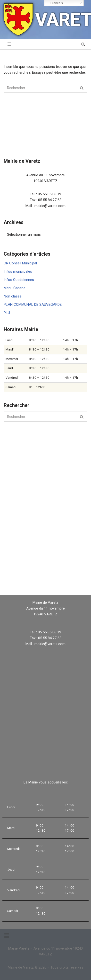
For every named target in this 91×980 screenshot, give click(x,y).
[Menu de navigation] (9, 44)
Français (54, 3)
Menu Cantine (15, 288)
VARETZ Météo (45, 574)
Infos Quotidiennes (19, 280)
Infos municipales (18, 271)
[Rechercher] (83, 44)
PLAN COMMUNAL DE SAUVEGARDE (33, 305)
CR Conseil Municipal (20, 263)
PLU (7, 313)
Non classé (13, 296)
